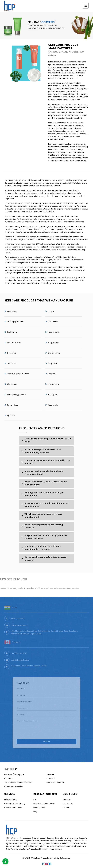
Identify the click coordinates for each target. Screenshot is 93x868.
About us (66, 799)
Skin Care (50, 774)
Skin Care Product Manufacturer (63, 46)
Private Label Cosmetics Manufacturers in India (63, 237)
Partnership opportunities (44, 803)
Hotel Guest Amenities (14, 787)
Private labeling (11, 799)
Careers (66, 808)
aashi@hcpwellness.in (20, 665)
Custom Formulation (13, 808)
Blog (35, 812)
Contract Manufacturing (15, 803)
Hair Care (8, 779)
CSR (35, 799)
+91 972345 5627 (18, 623)
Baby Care (51, 779)
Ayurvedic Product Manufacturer (18, 783)
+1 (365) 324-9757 (19, 658)
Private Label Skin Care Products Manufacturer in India (56, 229)
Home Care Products (55, 783)
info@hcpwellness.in (20, 630)
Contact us (67, 803)
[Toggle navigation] (86, 6)
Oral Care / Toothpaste (14, 774)
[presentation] (35, 729)
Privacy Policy (39, 808)
